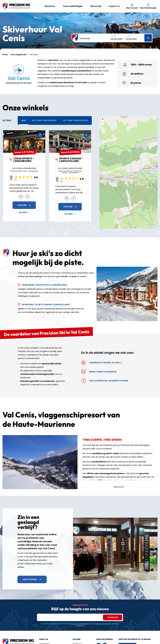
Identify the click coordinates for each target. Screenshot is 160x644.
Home (5, 55)
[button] (100, 178)
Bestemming (83, 36)
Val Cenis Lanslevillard (75, 120)
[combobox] (93, 39)
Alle (24, 120)
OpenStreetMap (144, 228)
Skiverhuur (50, 6)
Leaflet (137, 228)
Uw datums (113, 35)
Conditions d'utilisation (102, 624)
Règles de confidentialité (79, 624)
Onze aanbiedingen (73, 6)
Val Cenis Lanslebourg (44, 120)
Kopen (112, 6)
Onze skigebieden (19, 55)
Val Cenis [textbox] (85, 38)
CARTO (155, 228)
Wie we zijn (96, 6)
